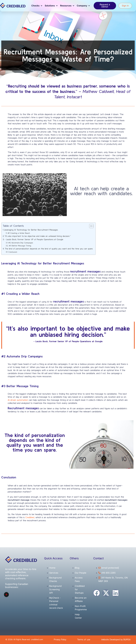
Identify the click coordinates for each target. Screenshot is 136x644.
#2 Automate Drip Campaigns (21, 243)
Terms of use (84, 639)
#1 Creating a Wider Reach (19, 233)
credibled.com (37, 639)
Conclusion (13, 252)
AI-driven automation (18, 400)
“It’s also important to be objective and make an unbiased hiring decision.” (38, 236)
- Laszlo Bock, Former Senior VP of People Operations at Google (34, 239)
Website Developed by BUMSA (116, 639)
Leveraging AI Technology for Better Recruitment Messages (31, 230)
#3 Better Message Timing (20, 246)
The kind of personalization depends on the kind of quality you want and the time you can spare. (49, 249)
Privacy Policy (60, 639)
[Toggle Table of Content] (90, 226)
